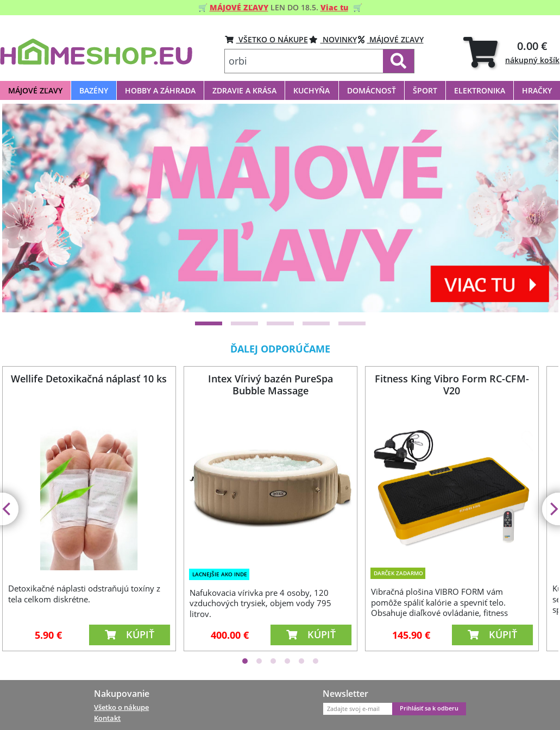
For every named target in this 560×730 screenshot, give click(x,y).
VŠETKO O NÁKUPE (266, 39)
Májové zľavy (391, 39)
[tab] (511, 52)
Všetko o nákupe (121, 707)
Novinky (333, 39)
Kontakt (107, 718)
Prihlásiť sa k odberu (429, 708)
